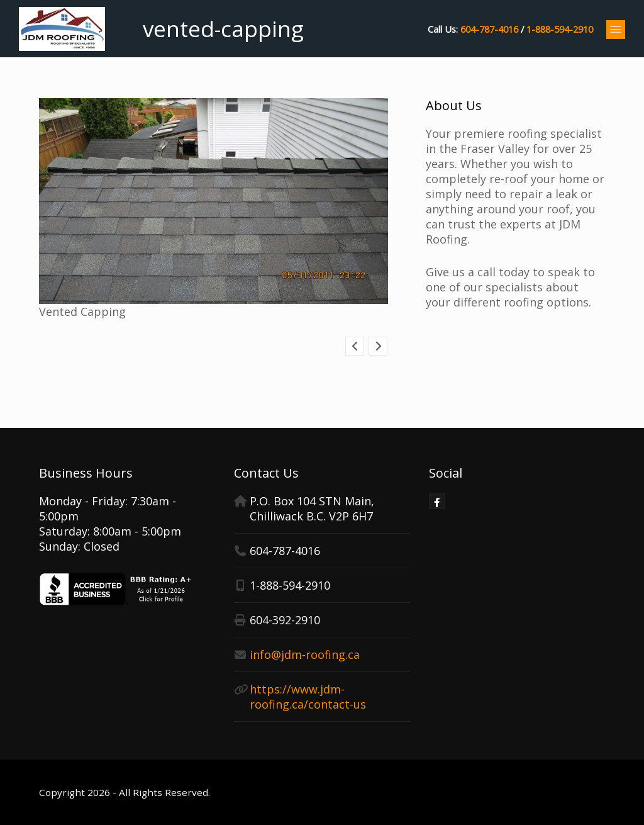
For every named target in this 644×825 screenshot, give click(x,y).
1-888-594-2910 (560, 29)
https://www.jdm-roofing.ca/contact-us (308, 697)
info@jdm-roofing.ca (305, 654)
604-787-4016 (489, 29)
